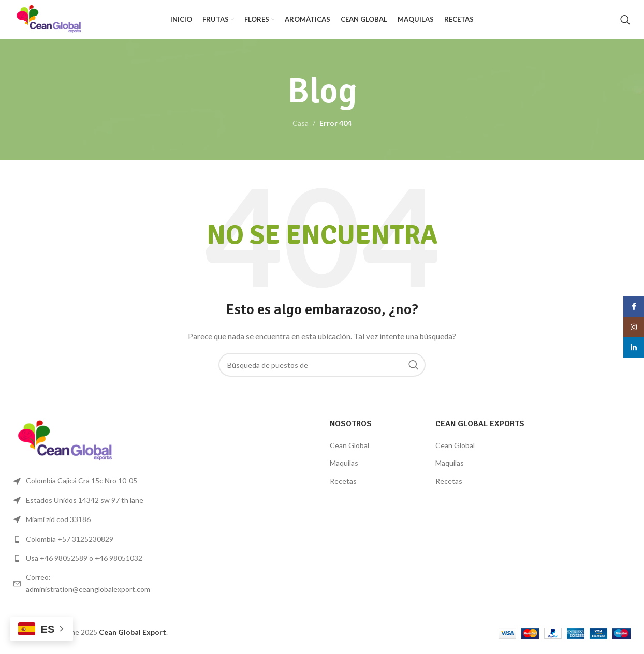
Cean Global (349, 450)
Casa (301, 128)
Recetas (343, 486)
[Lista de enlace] (85, 544)
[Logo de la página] (54, 21)
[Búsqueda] (625, 22)
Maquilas (344, 468)
